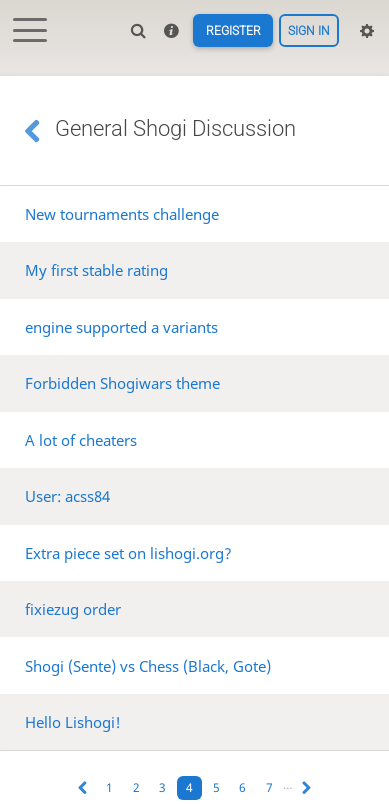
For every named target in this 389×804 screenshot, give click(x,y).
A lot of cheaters (81, 440)
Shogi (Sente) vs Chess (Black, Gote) (148, 666)
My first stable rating (96, 270)
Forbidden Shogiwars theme (122, 383)
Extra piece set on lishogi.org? (128, 553)
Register (232, 31)
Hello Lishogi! (73, 722)
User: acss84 (67, 496)
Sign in (309, 31)
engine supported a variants (121, 327)
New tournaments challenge (122, 214)
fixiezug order (73, 609)
